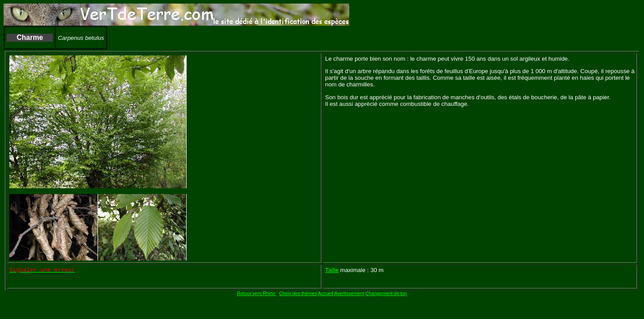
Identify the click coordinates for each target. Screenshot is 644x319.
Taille (332, 270)
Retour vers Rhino (257, 293)
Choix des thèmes (298, 293)
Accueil (325, 293)
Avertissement (349, 293)
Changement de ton (386, 293)
